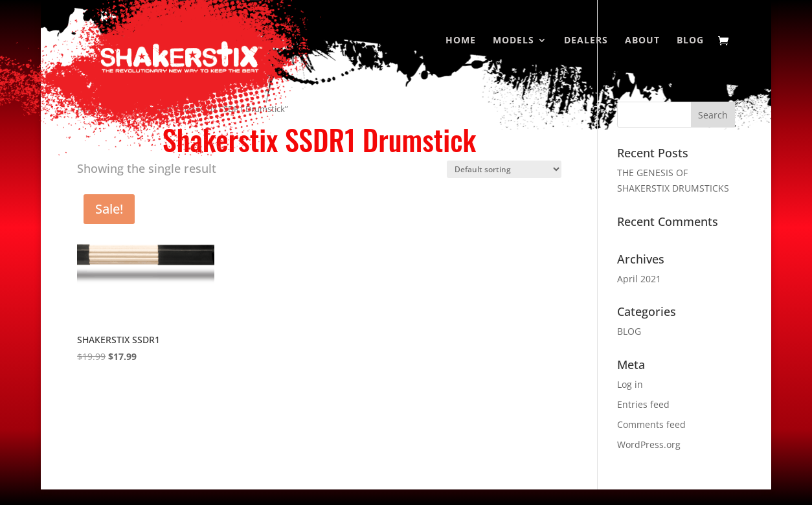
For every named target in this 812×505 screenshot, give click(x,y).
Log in (630, 384)
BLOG (629, 331)
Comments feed (651, 424)
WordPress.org (649, 444)
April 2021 (639, 279)
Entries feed (643, 404)
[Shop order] (504, 169)
